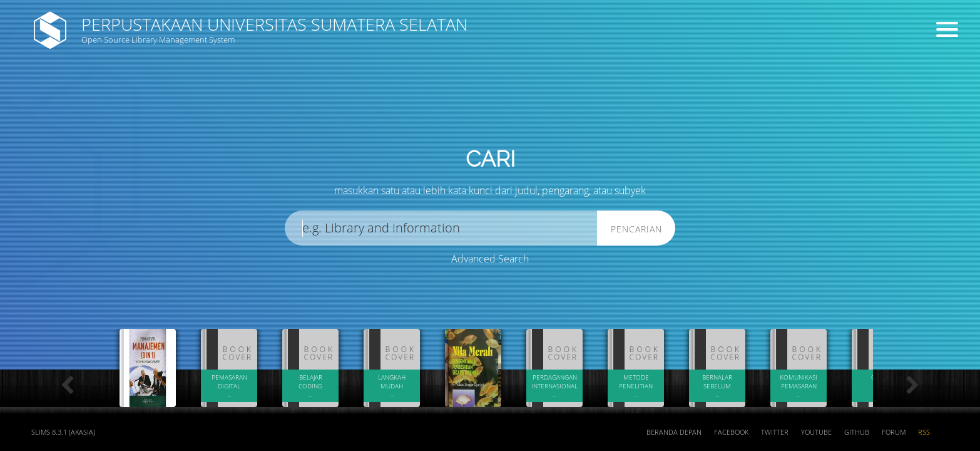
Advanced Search (490, 259)
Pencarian (636, 229)
